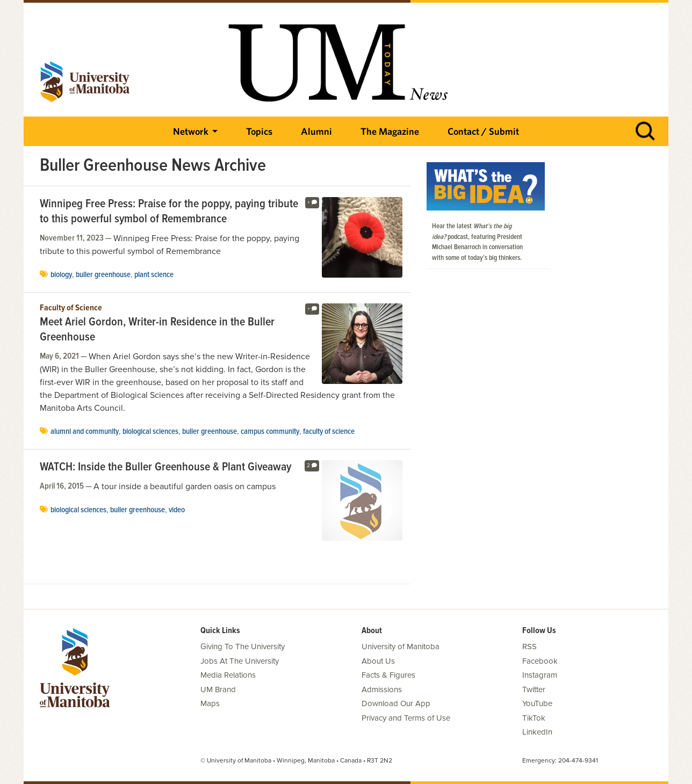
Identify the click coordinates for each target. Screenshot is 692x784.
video (177, 510)
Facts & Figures (388, 675)
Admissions (382, 689)
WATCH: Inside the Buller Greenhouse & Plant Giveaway (165, 468)
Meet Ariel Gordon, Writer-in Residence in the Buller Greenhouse (157, 330)
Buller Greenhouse (103, 275)
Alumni (316, 131)
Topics (259, 131)
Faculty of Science (71, 308)
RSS (529, 647)
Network (191, 131)
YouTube (537, 703)
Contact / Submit (483, 131)
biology (61, 275)
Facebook (540, 661)
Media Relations (228, 675)
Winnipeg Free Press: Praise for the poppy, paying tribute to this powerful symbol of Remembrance (169, 212)
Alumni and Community (85, 432)
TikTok (534, 718)
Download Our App (396, 703)
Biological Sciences (150, 432)
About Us (378, 661)
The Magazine (390, 131)
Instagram (540, 675)
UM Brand (218, 689)
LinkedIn (537, 732)
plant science (154, 275)
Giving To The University (243, 647)
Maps (210, 703)
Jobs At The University (240, 661)
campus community (270, 432)
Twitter (534, 689)
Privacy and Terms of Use (406, 718)
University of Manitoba (401, 647)
